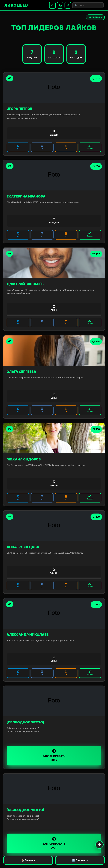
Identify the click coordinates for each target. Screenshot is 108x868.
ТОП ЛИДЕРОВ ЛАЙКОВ (54, 28)
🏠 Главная (28, 860)
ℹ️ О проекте (80, 860)
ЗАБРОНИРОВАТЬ (54, 755)
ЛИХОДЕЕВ (16, 5)
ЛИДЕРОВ (95, 17)
